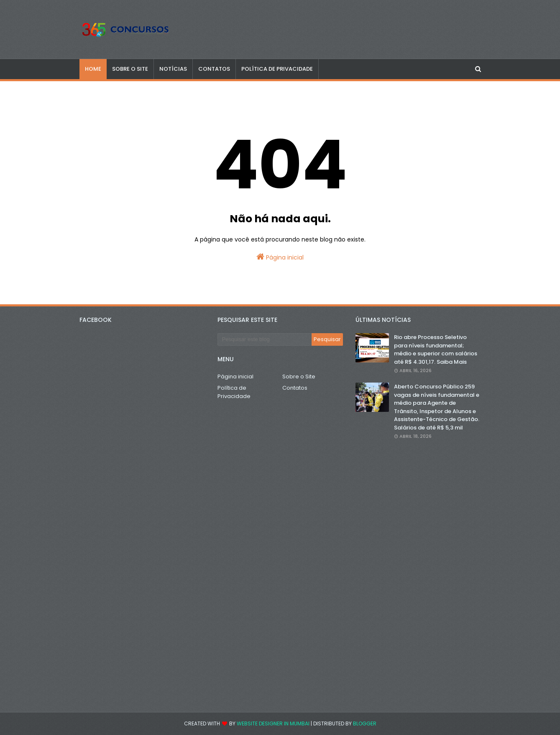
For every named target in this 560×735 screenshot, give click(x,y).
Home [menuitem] (93, 69)
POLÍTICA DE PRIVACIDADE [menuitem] (277, 69)
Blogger (365, 723)
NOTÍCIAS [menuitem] (173, 69)
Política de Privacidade (234, 392)
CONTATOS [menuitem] (214, 69)
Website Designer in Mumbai (273, 723)
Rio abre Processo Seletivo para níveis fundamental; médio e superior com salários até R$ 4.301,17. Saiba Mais (436, 350)
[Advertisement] (418, 576)
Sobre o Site (299, 376)
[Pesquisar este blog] (265, 339)
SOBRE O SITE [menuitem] (130, 69)
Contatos (295, 388)
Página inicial (280, 257)
